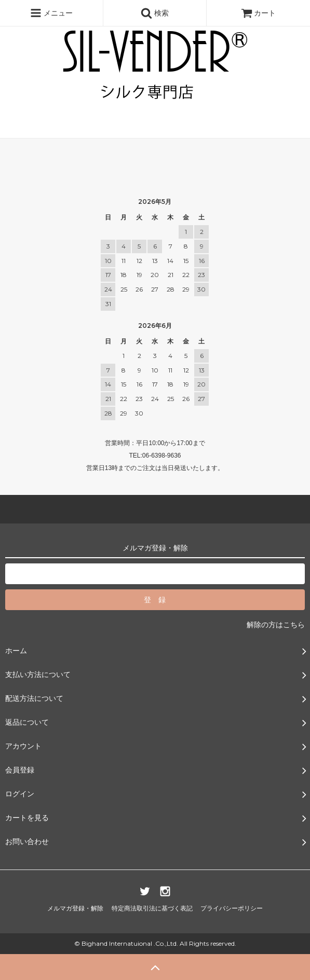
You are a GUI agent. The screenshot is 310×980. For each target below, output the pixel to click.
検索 (155, 13)
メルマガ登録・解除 (75, 908)
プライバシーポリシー (232, 908)
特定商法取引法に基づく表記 (152, 908)
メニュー (51, 13)
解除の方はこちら (276, 625)
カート (259, 13)
